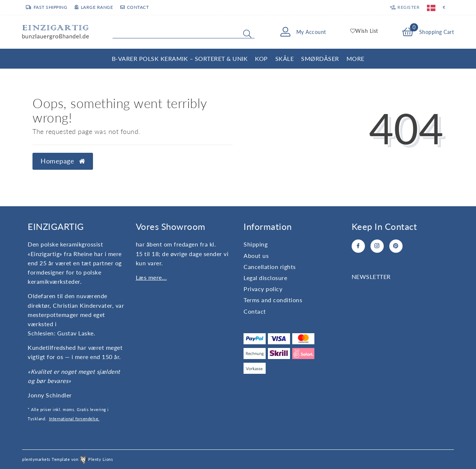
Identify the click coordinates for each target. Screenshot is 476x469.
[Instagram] (377, 246)
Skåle (285, 58)
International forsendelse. (74, 419)
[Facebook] (358, 246)
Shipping (256, 244)
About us (256, 256)
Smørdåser (320, 58)
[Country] (431, 7)
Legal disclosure (265, 278)
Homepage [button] (63, 161)
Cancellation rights (270, 267)
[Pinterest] (396, 246)
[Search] (247, 34)
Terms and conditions (273, 300)
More (356, 58)
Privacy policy (263, 289)
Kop (261, 58)
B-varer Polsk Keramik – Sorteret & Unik (180, 58)
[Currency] (444, 7)
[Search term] (184, 32)
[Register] (405, 7)
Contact (134, 7)
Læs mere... (151, 277)
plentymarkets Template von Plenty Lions (68, 459)
